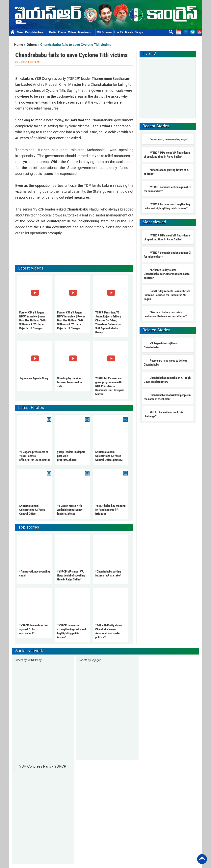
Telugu (139, 32)
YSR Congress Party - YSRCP (43, 766)
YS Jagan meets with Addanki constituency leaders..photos (70, 510)
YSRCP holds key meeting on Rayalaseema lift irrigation (110, 510)
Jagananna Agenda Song (34, 378)
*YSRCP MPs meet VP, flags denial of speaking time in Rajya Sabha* (71, 575)
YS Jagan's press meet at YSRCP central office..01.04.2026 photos (35, 456)
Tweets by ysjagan (90, 660)
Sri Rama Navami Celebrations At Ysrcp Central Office (32, 510)
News (20, 32)
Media (53, 32)
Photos (62, 32)
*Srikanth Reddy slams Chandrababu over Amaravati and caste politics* (167, 274)
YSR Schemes (105, 32)
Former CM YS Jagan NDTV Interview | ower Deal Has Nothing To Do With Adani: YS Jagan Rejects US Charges (33, 320)
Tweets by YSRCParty (28, 660)
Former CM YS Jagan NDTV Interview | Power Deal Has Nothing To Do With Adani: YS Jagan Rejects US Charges (71, 320)
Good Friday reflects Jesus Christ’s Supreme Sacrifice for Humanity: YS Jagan (167, 295)
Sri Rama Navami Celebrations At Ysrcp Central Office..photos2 (109, 456)
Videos (72, 32)
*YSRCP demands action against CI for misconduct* (34, 629)
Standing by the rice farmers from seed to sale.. (69, 382)
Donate (129, 32)
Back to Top (202, 859)
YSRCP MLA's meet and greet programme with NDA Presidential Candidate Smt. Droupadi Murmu (110, 386)
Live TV (119, 32)
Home (13, 32)
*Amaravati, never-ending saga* (169, 139)
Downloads (86, 32)
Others (32, 45)
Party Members (36, 32)
